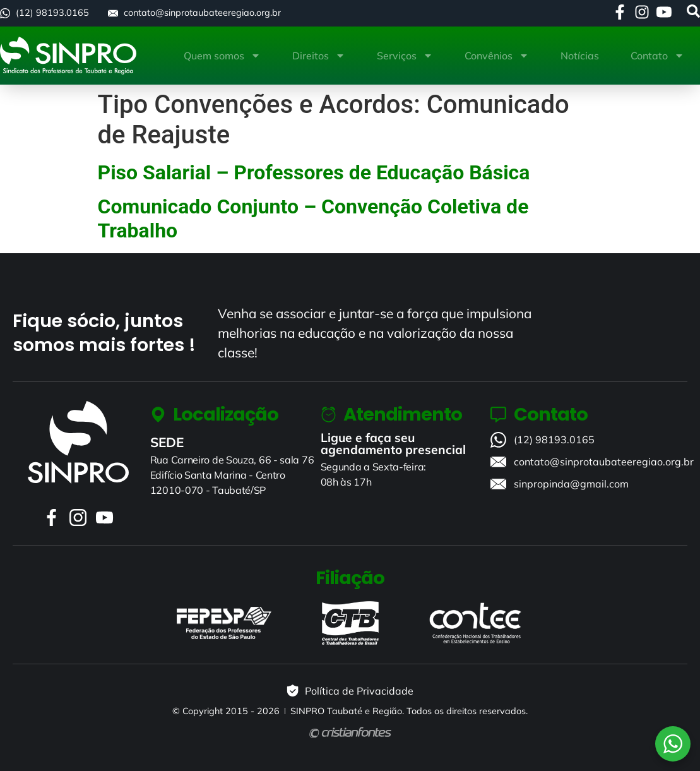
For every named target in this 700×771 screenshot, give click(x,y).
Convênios (497, 56)
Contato (657, 56)
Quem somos (222, 56)
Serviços (405, 56)
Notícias (580, 56)
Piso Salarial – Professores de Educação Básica (314, 172)
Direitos (319, 56)
